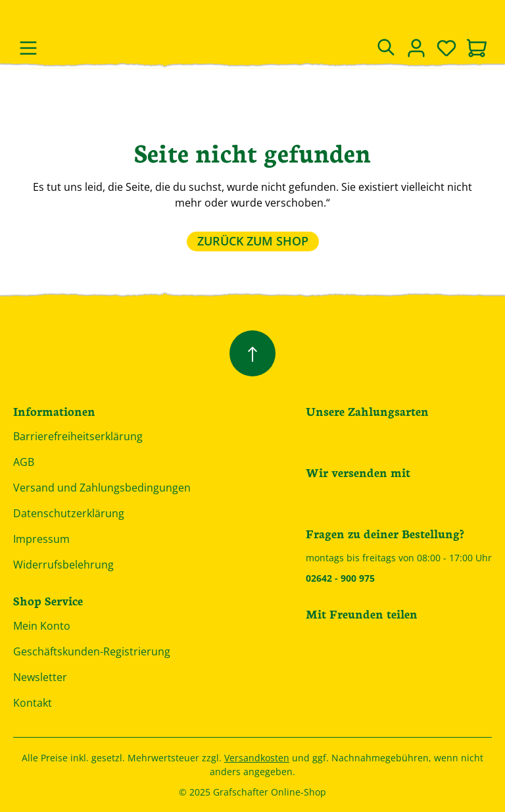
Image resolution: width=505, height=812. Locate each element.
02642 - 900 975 (340, 578)
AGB (24, 462)
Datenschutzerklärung (69, 513)
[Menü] (28, 48)
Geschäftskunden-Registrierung (92, 651)
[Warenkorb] (477, 49)
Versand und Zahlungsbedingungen (102, 488)
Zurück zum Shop (253, 241)
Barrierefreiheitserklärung (78, 436)
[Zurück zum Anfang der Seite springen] (252, 353)
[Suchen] (386, 48)
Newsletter (40, 677)
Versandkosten (257, 758)
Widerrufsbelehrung (63, 565)
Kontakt (33, 703)
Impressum (41, 539)
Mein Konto (42, 626)
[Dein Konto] (416, 48)
